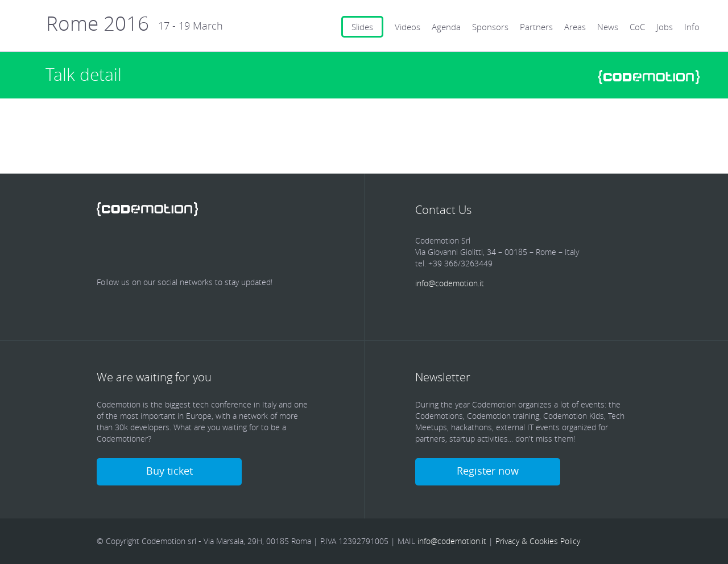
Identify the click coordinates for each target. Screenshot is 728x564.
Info (692, 27)
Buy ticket (169, 471)
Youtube (240, 248)
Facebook (108, 248)
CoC (637, 27)
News (608, 27)
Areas (575, 27)
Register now (488, 471)
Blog (273, 248)
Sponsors (490, 27)
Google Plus (207, 248)
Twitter (141, 248)
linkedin (174, 248)
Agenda (446, 27)
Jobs (665, 27)
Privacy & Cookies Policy (538, 541)
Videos (408, 27)
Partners (536, 27)
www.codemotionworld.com (649, 77)
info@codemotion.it (450, 283)
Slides (362, 27)
